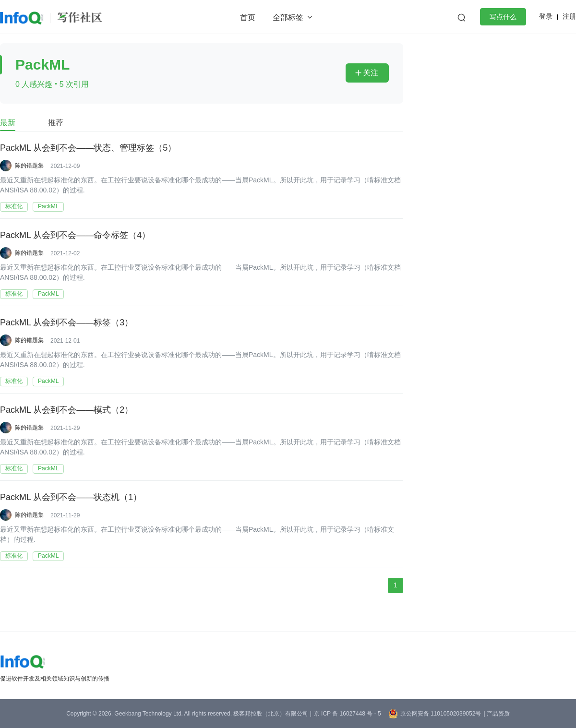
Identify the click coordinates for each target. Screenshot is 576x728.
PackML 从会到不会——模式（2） (66, 410)
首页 (248, 18)
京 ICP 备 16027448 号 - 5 (348, 714)
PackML (48, 206)
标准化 (14, 206)
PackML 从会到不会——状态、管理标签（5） (88, 148)
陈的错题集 (29, 166)
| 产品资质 (496, 714)
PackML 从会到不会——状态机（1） (71, 498)
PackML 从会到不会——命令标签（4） (75, 236)
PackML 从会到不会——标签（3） (66, 323)
